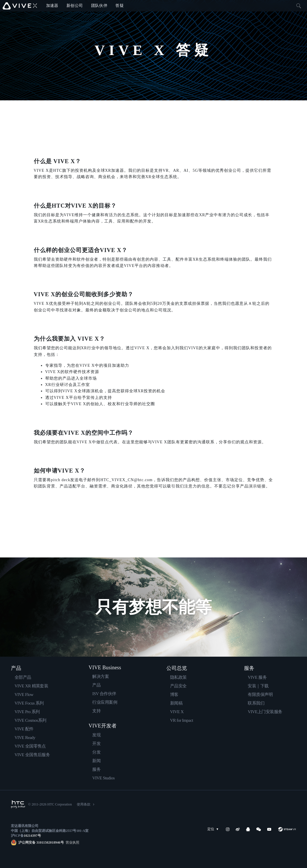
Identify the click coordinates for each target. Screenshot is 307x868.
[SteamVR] (287, 829)
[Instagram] (228, 829)
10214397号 (32, 836)
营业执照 (72, 842)
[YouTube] (269, 829)
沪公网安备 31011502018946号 (41, 842)
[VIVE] (20, 6)
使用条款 (84, 804)
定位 (214, 829)
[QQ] (248, 829)
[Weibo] (238, 829)
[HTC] (18, 804)
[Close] (299, 6)
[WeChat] (259, 829)
